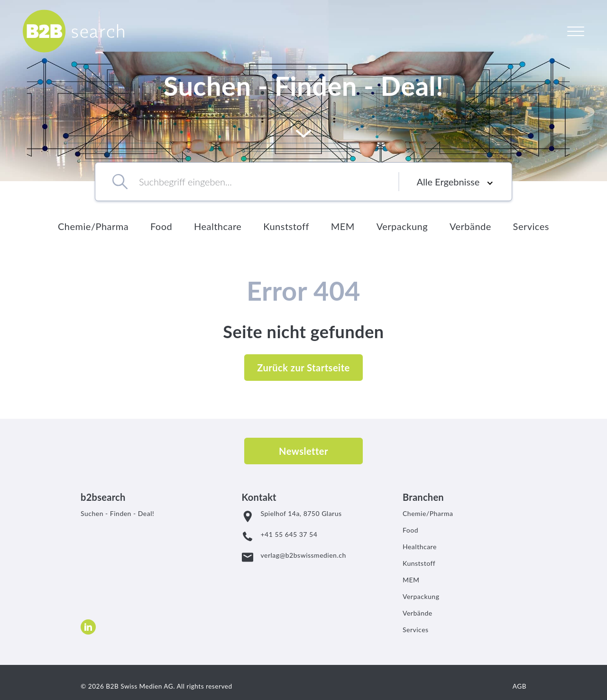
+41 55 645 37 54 (289, 534)
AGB (520, 686)
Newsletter (303, 451)
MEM (343, 226)
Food (161, 226)
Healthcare (218, 226)
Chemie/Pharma (93, 226)
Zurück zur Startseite (303, 368)
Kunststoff (286, 226)
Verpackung (402, 226)
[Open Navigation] (576, 31)
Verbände (470, 226)
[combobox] (255, 182)
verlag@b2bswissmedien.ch (303, 555)
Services (531, 226)
